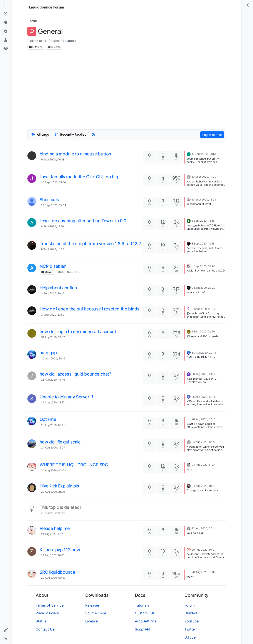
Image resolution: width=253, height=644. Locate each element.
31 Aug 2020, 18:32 (53, 337)
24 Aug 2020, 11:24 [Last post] (204, 465)
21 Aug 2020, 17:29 (53, 534)
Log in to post (212, 135)
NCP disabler (53, 266)
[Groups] (6, 49)
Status (41, 621)
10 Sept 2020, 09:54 (54, 205)
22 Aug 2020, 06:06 (53, 513)
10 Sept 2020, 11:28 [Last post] (204, 200)
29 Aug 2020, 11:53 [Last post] (203, 374)
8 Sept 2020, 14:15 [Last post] (203, 221)
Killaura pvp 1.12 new (60, 550)
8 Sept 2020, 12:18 (52, 226)
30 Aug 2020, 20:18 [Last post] (204, 353)
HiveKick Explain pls (59, 486)
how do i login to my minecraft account (78, 332)
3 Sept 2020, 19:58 (53, 315)
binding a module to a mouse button (75, 154)
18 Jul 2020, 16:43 (69, 272)
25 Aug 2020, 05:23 (53, 425)
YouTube (192, 621)
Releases (92, 605)
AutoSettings (146, 621)
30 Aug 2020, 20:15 (53, 358)
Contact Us (45, 629)
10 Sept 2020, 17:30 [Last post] (204, 177)
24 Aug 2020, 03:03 (54, 470)
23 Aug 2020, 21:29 (53, 492)
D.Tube (190, 637)
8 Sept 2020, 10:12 (53, 249)
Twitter (190, 629)
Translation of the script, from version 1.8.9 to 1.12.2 (90, 244)
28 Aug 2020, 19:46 (53, 380)
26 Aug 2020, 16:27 (53, 402)
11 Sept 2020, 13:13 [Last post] (204, 154)
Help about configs (58, 288)
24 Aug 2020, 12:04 (53, 448)
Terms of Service (50, 605)
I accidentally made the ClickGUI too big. (80, 177)
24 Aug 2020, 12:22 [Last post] (204, 442)
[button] (6, 630)
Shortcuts (49, 200)
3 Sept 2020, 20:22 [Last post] (203, 288)
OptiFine (48, 419)
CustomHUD (145, 613)
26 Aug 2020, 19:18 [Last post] (203, 397)
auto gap (48, 353)
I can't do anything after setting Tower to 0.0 (83, 221)
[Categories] (6, 5)
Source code (96, 613)
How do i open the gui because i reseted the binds (90, 309)
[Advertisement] (127, 87)
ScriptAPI (142, 629)
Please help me (55, 528)
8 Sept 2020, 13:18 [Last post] (203, 244)
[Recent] (6, 14)
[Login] (247, 5)
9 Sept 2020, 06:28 (53, 159)
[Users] (6, 40)
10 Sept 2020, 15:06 (53, 182)
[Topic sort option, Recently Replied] (71, 135)
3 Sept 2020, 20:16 (53, 293)
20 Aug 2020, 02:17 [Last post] (204, 572)
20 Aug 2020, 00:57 (53, 578)
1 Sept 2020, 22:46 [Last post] (203, 331)
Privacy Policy (47, 613)
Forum (190, 605)
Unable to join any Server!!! (66, 397)
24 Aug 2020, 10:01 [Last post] (204, 486)
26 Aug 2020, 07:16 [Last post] (204, 419)
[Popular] (6, 31)
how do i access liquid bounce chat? (75, 374)
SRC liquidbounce (57, 572)
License (91, 621)
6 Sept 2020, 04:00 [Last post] (204, 266)
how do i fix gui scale (60, 442)
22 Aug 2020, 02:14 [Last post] (204, 528)
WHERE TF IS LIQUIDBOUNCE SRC (74, 465)
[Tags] (6, 23)
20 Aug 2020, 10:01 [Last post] (204, 550)
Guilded (191, 613)
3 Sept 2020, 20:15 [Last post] (203, 309)
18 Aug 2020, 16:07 (53, 555)
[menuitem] (247, 5)
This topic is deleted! (60, 507)
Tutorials (142, 605)
